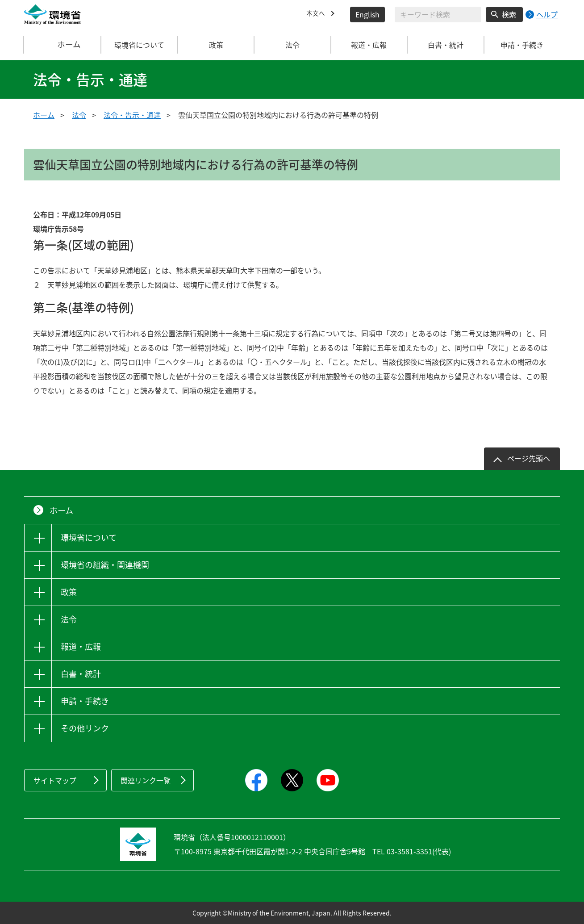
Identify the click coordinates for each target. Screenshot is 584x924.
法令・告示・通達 (132, 115)
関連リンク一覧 (146, 780)
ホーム (63, 45)
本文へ (317, 14)
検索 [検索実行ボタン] (509, 14)
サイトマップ (55, 780)
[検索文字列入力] (438, 15)
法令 (79, 115)
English (367, 14)
